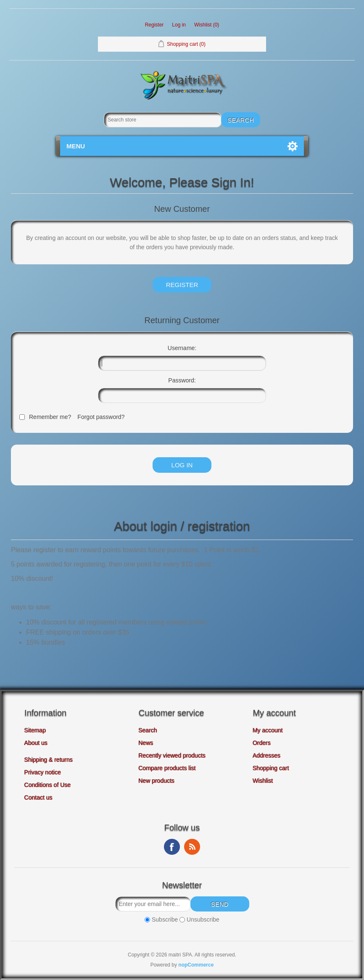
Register (154, 25)
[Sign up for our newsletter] (153, 904)
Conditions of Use (48, 785)
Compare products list (167, 768)
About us (36, 743)
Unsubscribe (203, 919)
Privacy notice (43, 772)
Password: (182, 380)
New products (157, 781)
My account (268, 730)
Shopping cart (271, 768)
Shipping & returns (49, 760)
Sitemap (35, 730)
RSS (192, 847)
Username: (182, 348)
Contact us (38, 798)
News (146, 743)
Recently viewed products (172, 756)
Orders (262, 743)
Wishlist (263, 781)
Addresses (266, 756)
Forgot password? (101, 417)
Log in (179, 25)
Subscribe (165, 919)
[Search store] (163, 120)
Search (148, 730)
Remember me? (50, 417)
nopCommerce (196, 965)
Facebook (172, 847)
